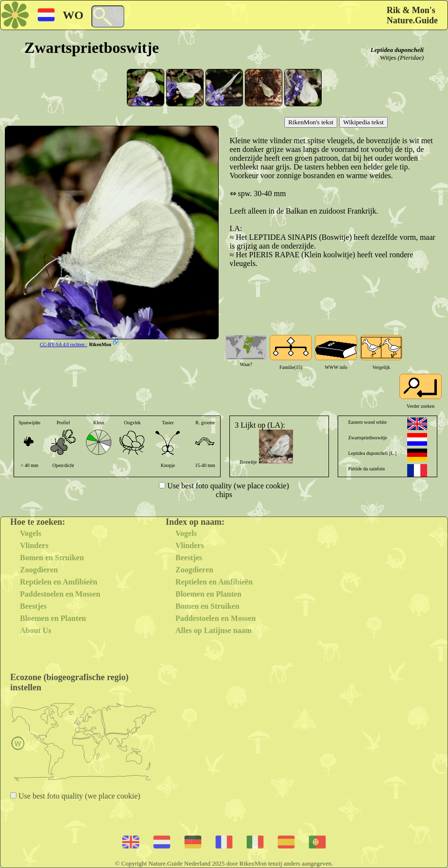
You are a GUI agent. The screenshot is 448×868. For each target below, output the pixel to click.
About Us (35, 630)
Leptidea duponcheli (397, 50)
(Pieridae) (411, 58)
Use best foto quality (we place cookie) (227, 486)
